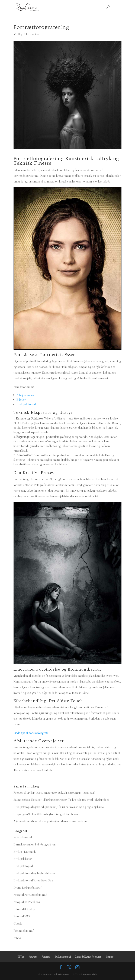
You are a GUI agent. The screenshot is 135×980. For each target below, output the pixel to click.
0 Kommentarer (32, 34)
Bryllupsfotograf (26, 404)
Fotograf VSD (22, 916)
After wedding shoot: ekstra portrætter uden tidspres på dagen (51, 821)
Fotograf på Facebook (27, 902)
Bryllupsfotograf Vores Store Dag (33, 880)
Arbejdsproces (25, 395)
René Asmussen (63, 974)
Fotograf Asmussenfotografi (30, 895)
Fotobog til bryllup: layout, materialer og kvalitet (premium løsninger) (54, 793)
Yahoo (17, 938)
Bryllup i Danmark (25, 852)
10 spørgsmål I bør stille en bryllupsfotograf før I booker (47, 814)
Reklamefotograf (23, 931)
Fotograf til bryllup (24, 909)
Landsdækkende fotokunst (88, 957)
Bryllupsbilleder (23, 859)
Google (18, 924)
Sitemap (110, 957)
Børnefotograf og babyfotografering (35, 844)
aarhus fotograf (23, 837)
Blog (20, 34)
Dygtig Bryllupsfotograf (27, 888)
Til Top (21, 957)
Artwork (33, 957)
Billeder (21, 400)
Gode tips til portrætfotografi (31, 733)
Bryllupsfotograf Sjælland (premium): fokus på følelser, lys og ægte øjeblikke (59, 807)
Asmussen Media (90, 974)
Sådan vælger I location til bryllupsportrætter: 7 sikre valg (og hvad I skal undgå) (61, 800)
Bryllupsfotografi (63, 957)
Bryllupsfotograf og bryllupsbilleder (34, 873)
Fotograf (46, 957)
